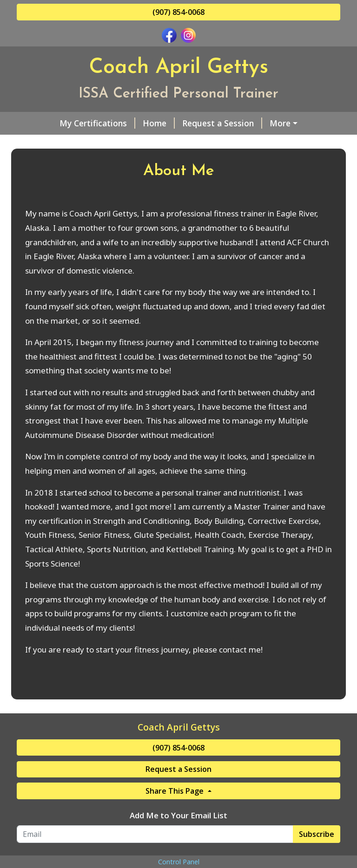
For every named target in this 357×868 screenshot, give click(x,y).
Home (123, 123)
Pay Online (45, 163)
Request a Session (187, 123)
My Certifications (62, 123)
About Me (48, 143)
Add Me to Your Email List (178, 855)
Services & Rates (271, 123)
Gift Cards (238, 143)
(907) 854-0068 (178, 12)
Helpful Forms (112, 143)
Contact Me (179, 143)
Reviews (290, 143)
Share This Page (175, 830)
